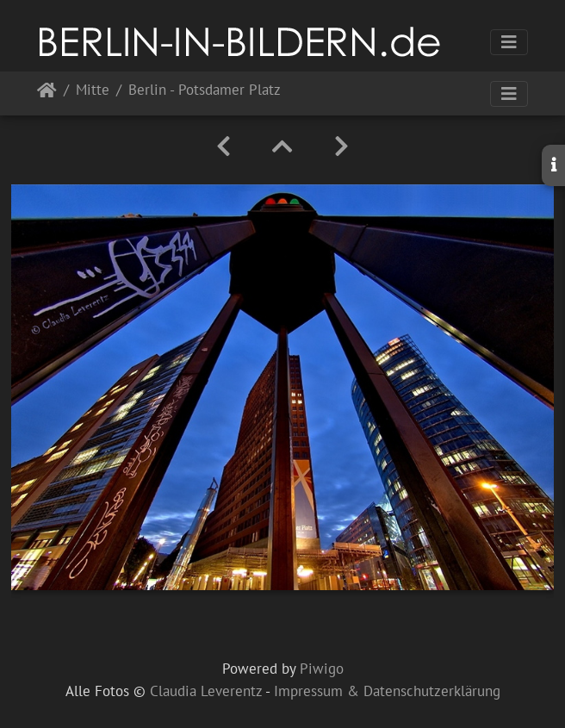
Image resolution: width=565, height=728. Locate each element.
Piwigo (322, 669)
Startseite (47, 93)
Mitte (93, 91)
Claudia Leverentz (206, 691)
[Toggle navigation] (509, 42)
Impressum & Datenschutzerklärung (387, 691)
